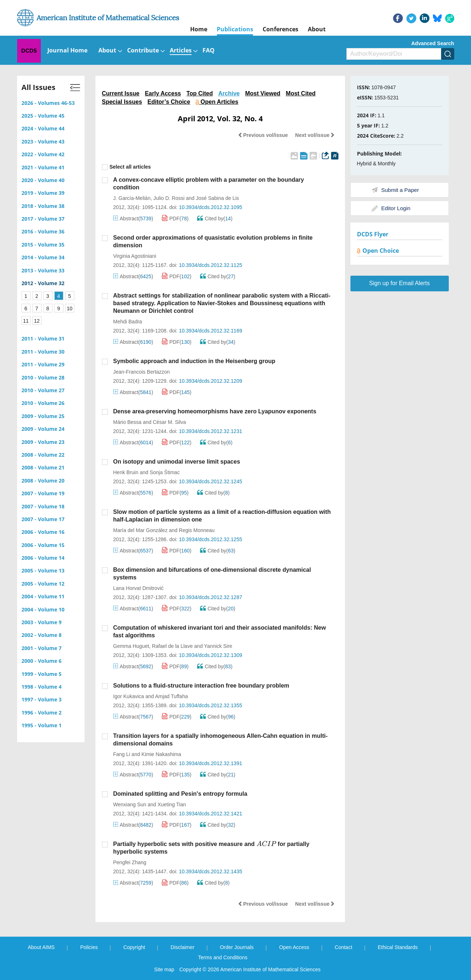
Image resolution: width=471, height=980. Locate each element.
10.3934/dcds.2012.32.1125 (211, 265)
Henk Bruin (126, 472)
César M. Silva (169, 422)
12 (37, 321)
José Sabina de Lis (217, 198)
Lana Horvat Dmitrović (139, 588)
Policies (89, 947)
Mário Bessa (127, 422)
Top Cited (200, 93)
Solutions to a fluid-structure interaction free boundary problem (201, 686)
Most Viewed (263, 93)
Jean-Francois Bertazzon (142, 372)
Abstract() (133, 219)
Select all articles (127, 167)
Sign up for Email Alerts (399, 283)
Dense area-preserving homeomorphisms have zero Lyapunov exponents (215, 411)
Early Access (163, 93)
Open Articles (217, 102)
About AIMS (41, 947)
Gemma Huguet (131, 646)
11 (26, 321)
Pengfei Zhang (130, 862)
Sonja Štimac (165, 472)
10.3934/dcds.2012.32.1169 (211, 331)
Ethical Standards (398, 947)
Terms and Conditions (223, 957)
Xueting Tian (172, 804)
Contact (344, 947)
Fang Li (122, 754)
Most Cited (301, 93)
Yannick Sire (218, 646)
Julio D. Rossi (169, 198)
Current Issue (121, 93)
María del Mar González (140, 530)
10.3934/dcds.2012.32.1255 (211, 539)
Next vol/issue (315, 135)
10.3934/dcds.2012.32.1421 (211, 814)
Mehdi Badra (128, 322)
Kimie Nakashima (161, 754)
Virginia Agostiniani (135, 256)
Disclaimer (182, 947)
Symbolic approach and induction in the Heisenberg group (194, 361)
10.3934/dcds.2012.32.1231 (211, 431)
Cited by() (215, 219)
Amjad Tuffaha (172, 696)
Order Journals (237, 947)
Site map (164, 969)
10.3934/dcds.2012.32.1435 (211, 871)
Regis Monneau (197, 530)
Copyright (134, 947)
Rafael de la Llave (172, 646)
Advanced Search (433, 43)
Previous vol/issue (263, 135)
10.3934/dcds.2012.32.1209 (211, 381)
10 (70, 308)
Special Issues (122, 102)
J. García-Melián (132, 198)
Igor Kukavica (129, 696)
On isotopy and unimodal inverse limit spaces (177, 462)
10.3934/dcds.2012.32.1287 (211, 597)
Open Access (294, 947)
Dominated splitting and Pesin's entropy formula (180, 794)
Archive (229, 93)
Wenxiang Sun (130, 804)
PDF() (175, 219)
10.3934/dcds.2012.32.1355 (211, 705)
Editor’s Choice (169, 102)
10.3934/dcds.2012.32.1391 (211, 763)
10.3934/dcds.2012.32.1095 (211, 207)
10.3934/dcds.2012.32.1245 (211, 481)
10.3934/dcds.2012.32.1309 (211, 655)
